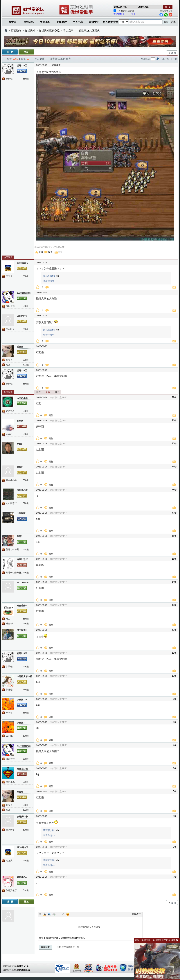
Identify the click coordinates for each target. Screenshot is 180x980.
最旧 (57, 392)
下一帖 (174, 59)
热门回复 (8, 257)
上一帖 (166, 59)
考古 (8, 619)
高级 (173, 22)
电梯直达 (146, 59)
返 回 (173, 53)
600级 (26, 329)
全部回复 (8, 392)
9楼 (175, 699)
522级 (26, 365)
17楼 (174, 513)
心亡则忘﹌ (11, 503)
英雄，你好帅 (12, 550)
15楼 (174, 559)
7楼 (175, 745)
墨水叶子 (10, 329)
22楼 (174, 397)
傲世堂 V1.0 (23, 966)
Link (54, 914)
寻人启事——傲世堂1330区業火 (81, 31)
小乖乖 (9, 713)
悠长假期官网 (111, 22)
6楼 (175, 768)
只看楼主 (56, 65)
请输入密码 (144, 7)
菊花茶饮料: (49, 276)
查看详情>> (49, 281)
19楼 (174, 467)
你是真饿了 (11, 890)
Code (63, 914)
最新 (48, 392)
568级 (26, 550)
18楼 (174, 490)
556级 (26, 79)
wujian (9, 434)
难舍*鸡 (10, 624)
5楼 (175, 791)
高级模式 (136, 914)
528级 (26, 360)
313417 (10, 736)
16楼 (174, 536)
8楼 (175, 722)
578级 (26, 503)
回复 (50, 252)
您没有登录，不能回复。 (90, 927)
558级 (26, 411)
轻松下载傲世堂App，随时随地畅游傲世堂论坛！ (63, 938)
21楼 (174, 420)
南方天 (9, 276)
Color (45, 914)
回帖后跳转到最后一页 (66, 947)
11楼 (174, 653)
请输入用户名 (120, 7)
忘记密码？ (119, 14)
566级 (26, 573)
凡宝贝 (9, 360)
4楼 (175, 816)
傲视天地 (30, 31)
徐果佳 (9, 79)
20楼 (174, 443)
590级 (26, 276)
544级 (26, 890)
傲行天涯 (10, 306)
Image (49, 914)
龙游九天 (10, 411)
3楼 (175, 847)
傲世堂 (12, 22)
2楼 (175, 877)
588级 (26, 306)
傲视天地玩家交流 (49, 31)
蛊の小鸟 (10, 782)
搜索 (166, 22)
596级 (26, 624)
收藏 (41, 252)
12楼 (174, 630)
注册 (134, 14)
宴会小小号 (11, 480)
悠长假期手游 (23, 970)
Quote (59, 914)
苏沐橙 (9, 690)
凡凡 (8, 365)
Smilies (68, 914)
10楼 (174, 676)
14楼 (174, 582)
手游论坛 (45, 22)
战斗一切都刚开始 (14, 573)
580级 (26, 690)
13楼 (174, 605)
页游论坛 (29, 22)
